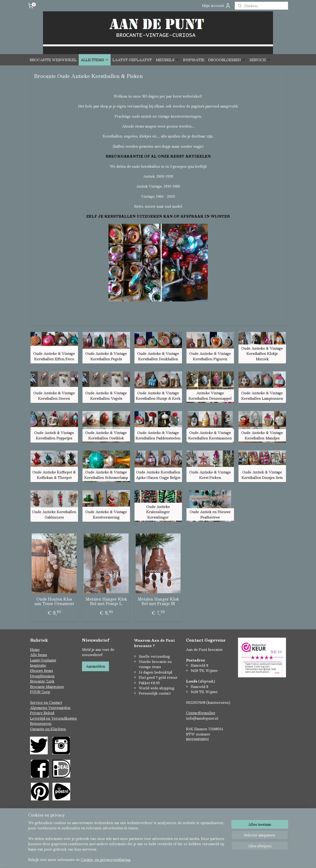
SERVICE (260, 60)
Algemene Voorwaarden (50, 708)
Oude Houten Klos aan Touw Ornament (54, 601)
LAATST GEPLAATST (132, 60)
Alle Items (39, 655)
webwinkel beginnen (166, 859)
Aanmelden (95, 666)
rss (148, 859)
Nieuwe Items (41, 670)
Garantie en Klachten (48, 729)
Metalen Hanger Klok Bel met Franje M (158, 601)
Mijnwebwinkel (208, 859)
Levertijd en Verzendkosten (53, 718)
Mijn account (216, 6)
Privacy (37, 713)
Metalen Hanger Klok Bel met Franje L (106, 601)
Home (35, 649)
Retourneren (41, 723)
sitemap (139, 859)
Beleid (49, 713)
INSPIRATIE (194, 60)
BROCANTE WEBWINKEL (53, 60)
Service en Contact (46, 702)
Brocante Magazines (47, 687)
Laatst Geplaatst (43, 660)
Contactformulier (201, 713)
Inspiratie (38, 665)
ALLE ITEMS (95, 60)
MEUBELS (167, 60)
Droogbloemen (42, 676)
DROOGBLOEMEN (227, 60)
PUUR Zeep (40, 692)
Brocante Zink (42, 681)
